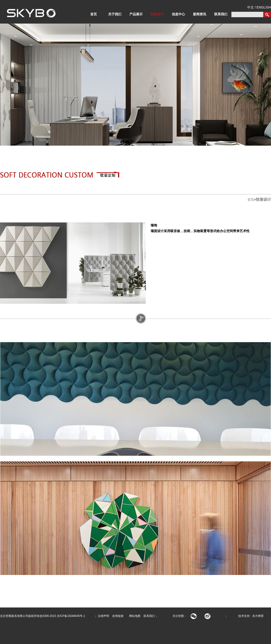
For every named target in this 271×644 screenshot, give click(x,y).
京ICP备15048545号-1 (71, 616)
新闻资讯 (200, 14)
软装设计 (157, 14)
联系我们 (221, 14)
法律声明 (103, 616)
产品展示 (136, 14)
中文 (250, 7)
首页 (94, 14)
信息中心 (178, 14)
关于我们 (115, 14)
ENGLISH (264, 7)
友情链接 (118, 616)
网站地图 (134, 616)
